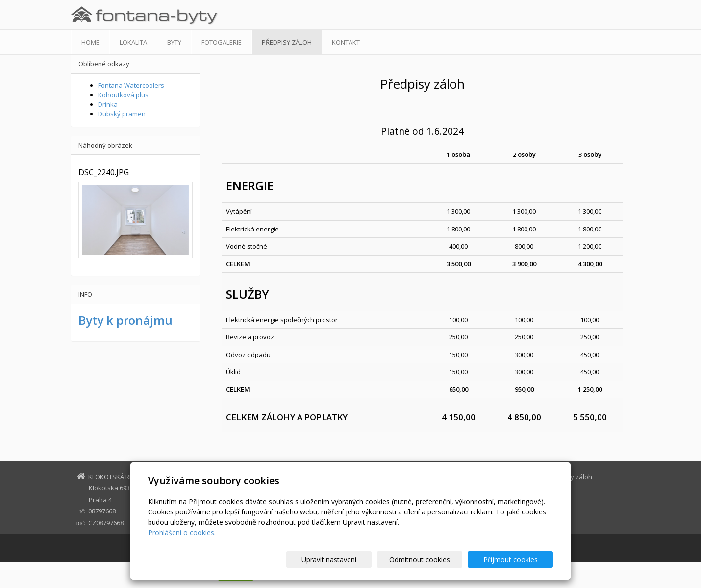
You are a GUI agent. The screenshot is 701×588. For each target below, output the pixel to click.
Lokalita (133, 42)
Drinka (108, 104)
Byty (174, 42)
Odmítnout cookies (435, 559)
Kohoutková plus (123, 95)
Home (90, 42)
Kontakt (346, 42)
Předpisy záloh (287, 42)
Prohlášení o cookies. (182, 532)
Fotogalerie (222, 42)
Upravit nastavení (355, 559)
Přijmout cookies (515, 559)
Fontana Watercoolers (131, 85)
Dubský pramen (122, 114)
